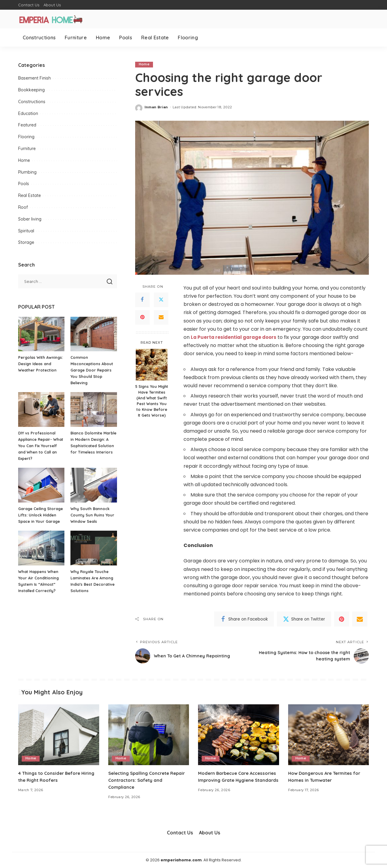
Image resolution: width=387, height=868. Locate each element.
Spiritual (26, 231)
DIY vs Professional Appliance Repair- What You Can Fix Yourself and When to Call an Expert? (41, 446)
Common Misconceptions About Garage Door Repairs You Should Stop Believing (92, 370)
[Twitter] (161, 300)
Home (144, 64)
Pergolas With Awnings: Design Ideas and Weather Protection (41, 364)
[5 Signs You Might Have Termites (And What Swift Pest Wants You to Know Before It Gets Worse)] (152, 365)
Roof (23, 207)
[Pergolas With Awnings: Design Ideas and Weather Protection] (41, 334)
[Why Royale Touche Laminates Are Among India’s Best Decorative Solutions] (94, 548)
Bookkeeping (31, 90)
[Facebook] (142, 300)
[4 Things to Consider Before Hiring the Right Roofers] (59, 735)
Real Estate (29, 195)
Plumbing (27, 172)
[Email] (161, 317)
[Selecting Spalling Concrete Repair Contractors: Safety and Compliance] (149, 735)
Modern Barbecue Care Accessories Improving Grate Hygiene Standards (232, 780)
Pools (24, 184)
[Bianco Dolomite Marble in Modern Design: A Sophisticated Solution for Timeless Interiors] (94, 409)
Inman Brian (156, 107)
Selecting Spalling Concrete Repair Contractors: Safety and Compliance (145, 780)
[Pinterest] (142, 317)
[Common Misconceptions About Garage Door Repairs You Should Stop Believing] (94, 334)
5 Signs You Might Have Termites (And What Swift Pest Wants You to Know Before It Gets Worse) (152, 401)
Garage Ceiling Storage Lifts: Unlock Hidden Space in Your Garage (41, 515)
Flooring (26, 137)
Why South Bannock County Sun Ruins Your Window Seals (93, 515)
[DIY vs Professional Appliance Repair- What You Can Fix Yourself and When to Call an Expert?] (41, 409)
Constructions (32, 102)
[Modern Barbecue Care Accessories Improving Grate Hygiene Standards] (239, 735)
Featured (27, 125)
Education (28, 113)
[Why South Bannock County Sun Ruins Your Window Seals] (94, 485)
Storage (26, 242)
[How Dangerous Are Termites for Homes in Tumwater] (329, 735)
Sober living (30, 219)
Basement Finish (34, 78)
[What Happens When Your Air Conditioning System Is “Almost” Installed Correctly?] (41, 548)
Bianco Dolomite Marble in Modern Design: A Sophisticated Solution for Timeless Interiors (93, 446)
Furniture (27, 149)
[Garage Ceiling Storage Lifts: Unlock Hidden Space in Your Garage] (41, 485)
